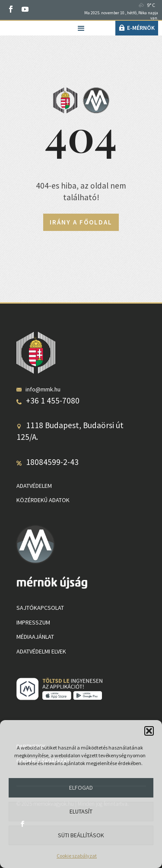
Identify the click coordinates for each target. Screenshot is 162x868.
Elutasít (81, 811)
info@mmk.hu (43, 389)
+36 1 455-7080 (53, 400)
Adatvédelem (34, 486)
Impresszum (33, 622)
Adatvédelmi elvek (41, 651)
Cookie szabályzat (77, 856)
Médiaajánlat (35, 637)
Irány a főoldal (81, 222)
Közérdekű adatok (43, 500)
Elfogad (81, 788)
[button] (149, 731)
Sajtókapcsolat (40, 608)
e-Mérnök (141, 28)
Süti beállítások (81, 835)
